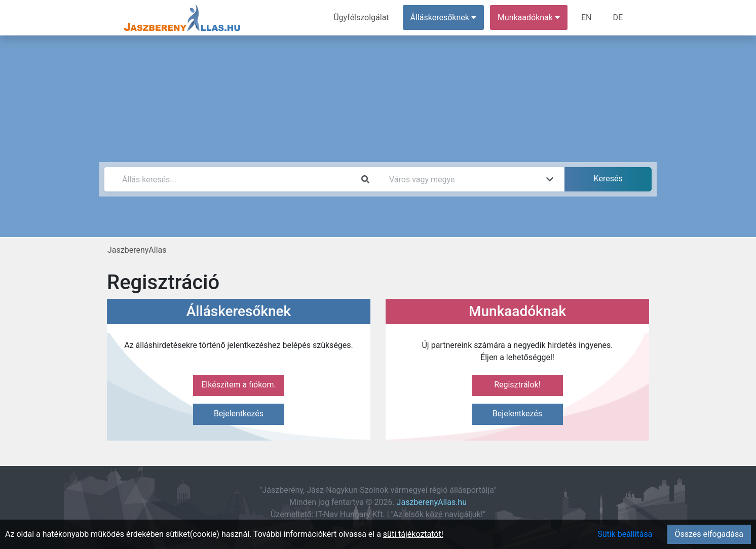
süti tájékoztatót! (413, 534)
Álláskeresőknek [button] (443, 17)
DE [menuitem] (618, 17)
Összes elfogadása (709, 534)
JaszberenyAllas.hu (432, 502)
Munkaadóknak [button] (529, 17)
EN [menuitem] (587, 17)
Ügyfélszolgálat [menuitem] (361, 17)
